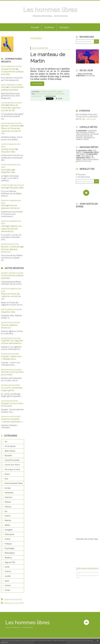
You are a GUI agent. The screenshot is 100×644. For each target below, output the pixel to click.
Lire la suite (37, 84)
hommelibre (6, 170)
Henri (3, 87)
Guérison (9, 497)
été (40, 96)
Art (6, 441)
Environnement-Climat (14, 483)
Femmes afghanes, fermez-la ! (11, 207)
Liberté (8, 516)
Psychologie (9, 548)
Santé (7, 567)
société (8, 576)
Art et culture (10, 446)
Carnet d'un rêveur (12, 465)
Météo (7, 525)
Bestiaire (8, 455)
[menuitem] (35, 27)
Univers (8, 585)
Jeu (6, 511)
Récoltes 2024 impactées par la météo (12, 373)
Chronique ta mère (12, 469)
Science (8, 571)
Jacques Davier (8, 149)
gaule (44, 94)
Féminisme (9, 493)
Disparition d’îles (8, 152)
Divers (7, 474)
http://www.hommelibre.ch (88, 568)
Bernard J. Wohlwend (11, 126)
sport (7, 581)
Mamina (8, 520)
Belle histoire (10, 451)
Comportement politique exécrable (12, 88)
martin (39, 94)
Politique (8, 544)
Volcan (7, 590)
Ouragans (9, 530)
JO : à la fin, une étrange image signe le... (12, 389)
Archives (49, 27)
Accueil (35, 27)
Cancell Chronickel (12, 460)
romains (50, 94)
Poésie (8, 539)
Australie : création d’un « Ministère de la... (11, 358)
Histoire (8, 502)
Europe (8, 488)
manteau (35, 96)
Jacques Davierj (8, 69)
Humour (8, 506)
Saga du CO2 (10, 562)
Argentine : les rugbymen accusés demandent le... (11, 229)
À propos (64, 27)
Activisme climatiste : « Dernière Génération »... (12, 420)
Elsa (6, 479)
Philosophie (9, 534)
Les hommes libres (50, 9)
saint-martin (59, 94)
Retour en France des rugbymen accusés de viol (11, 108)
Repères (8, 557)
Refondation (10, 553)
